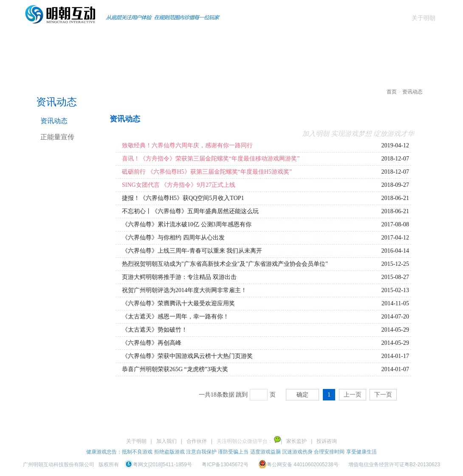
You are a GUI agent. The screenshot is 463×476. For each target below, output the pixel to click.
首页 (37, 40)
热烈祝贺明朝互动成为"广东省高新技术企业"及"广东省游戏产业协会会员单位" (225, 264)
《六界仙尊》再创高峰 (152, 343)
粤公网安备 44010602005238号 (299, 465)
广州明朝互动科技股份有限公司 (59, 465)
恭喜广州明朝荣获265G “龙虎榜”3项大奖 (175, 369)
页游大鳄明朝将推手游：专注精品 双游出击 (179, 277)
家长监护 (296, 441)
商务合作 (251, 40)
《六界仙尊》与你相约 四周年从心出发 (173, 238)
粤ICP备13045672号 (225, 465)
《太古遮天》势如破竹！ (155, 330)
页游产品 (144, 40)
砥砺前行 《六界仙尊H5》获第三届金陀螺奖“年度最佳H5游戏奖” (207, 172)
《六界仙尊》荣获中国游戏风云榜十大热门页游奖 (187, 356)
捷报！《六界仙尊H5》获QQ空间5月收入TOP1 (183, 198)
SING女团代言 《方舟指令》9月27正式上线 (179, 185)
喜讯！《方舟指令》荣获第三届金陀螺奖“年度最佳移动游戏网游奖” (211, 159)
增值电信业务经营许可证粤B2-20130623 (394, 465)
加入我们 (167, 441)
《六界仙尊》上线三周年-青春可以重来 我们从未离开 (192, 251)
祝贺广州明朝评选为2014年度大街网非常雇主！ (184, 290)
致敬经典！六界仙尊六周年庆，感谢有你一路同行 (187, 145)
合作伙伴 (197, 441)
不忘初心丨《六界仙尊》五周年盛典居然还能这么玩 (190, 211)
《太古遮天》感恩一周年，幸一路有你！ (175, 317)
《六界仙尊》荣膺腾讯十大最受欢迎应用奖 (178, 303)
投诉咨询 (327, 441)
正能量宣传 (57, 137)
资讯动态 (198, 40)
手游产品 (91, 40)
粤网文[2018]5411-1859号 (159, 465)
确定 (302, 395)
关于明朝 (423, 18)
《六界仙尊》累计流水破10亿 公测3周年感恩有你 (187, 224)
